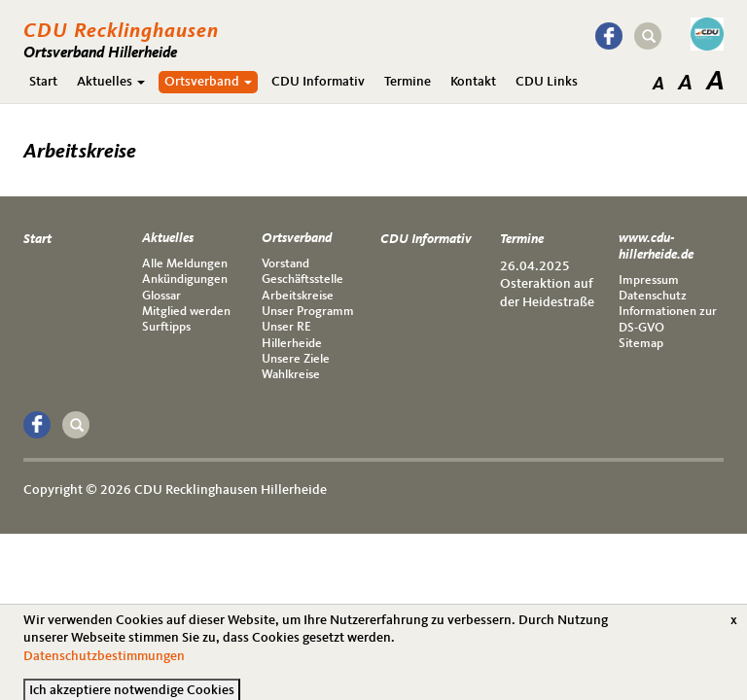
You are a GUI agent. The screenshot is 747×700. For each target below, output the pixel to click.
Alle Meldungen (185, 264)
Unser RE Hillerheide (292, 335)
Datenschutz (653, 296)
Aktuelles (111, 82)
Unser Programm (308, 312)
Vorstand (285, 264)
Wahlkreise (291, 375)
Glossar (161, 296)
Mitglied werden (186, 312)
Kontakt (473, 82)
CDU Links (547, 82)
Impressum (649, 280)
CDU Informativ (318, 82)
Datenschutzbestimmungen (104, 664)
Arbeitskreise (298, 296)
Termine (408, 82)
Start (43, 82)
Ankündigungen (185, 280)
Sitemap (641, 344)
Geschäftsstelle (302, 280)
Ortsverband (208, 82)
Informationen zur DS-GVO (668, 319)
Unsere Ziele (296, 359)
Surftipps (166, 327)
